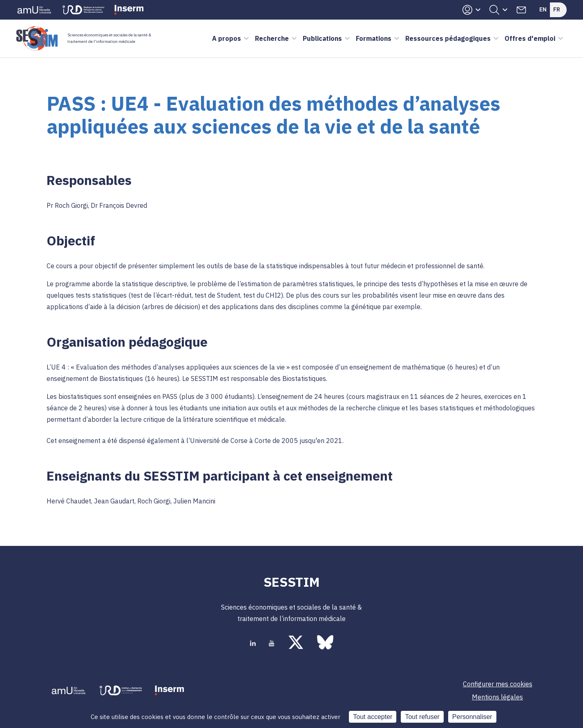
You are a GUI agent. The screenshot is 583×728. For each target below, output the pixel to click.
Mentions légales (497, 697)
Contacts (521, 10)
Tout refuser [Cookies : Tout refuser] (422, 717)
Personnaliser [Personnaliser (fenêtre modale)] (472, 717)
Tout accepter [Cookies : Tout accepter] (373, 717)
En (543, 9)
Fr (557, 9)
